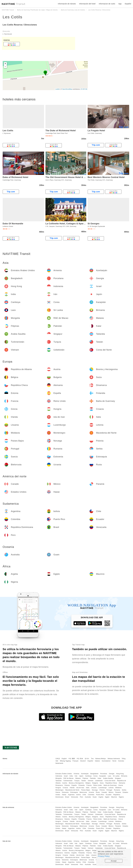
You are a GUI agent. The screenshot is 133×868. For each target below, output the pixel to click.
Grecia (121, 785)
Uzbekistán (99, 781)
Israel (66, 776)
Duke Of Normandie (13, 224)
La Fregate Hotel (96, 131)
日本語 (58, 759)
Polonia (102, 790)
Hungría (58, 788)
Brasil (67, 797)
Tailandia (59, 781)
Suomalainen (106, 761)
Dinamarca (59, 785)
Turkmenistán (68, 781)
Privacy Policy (104, 856)
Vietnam (91, 781)
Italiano (98, 761)
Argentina (71, 795)
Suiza (102, 783)
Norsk (114, 761)
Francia (89, 785)
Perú (81, 797)
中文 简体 (80, 759)
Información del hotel (87, 4)
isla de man (80, 788)
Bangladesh (94, 774)
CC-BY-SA (84, 89)
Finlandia (82, 785)
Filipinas (85, 778)
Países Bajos (86, 790)
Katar (99, 778)
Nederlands (59, 763)
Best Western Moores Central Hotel (106, 177)
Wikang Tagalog (65, 761)
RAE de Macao (68, 778)
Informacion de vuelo (107, 4)
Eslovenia (65, 792)
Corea (95, 776)
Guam (95, 797)
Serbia (124, 790)
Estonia (67, 785)
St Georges (94, 224)
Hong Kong (120, 774)
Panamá (118, 792)
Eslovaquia (74, 792)
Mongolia (59, 778)
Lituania (94, 788)
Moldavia (118, 788)
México (111, 792)
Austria (65, 783)
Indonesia (59, 776)
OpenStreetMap (67, 89)
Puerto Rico (100, 795)
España (74, 785)
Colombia (91, 795)
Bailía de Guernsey (110, 785)
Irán (76, 776)
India (71, 776)
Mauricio (114, 797)
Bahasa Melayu (101, 759)
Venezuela (75, 797)
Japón (81, 776)
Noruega (95, 790)
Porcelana (104, 774)
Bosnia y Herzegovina (76, 783)
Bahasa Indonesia (114, 759)
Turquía (77, 781)
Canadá (104, 792)
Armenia (76, 774)
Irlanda (72, 788)
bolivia (79, 795)
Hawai (64, 795)
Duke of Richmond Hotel (16, 177)
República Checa (111, 783)
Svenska (121, 761)
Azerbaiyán (85, 774)
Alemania (122, 783)
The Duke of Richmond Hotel (61, 131)
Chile (84, 795)
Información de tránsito (67, 4)
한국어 (87, 759)
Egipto (107, 797)
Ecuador (109, 795)
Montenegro (60, 790)
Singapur (118, 778)
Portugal (109, 790)
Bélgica (88, 783)
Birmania (124, 776)
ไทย (92, 759)
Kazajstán (103, 776)
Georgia (112, 774)
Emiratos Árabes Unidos (64, 774)
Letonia (111, 788)
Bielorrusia (83, 792)
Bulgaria (95, 783)
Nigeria (121, 797)
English (64, 759)
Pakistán (93, 778)
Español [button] (128, 4)
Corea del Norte (110, 781)
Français (76, 761)
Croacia (65, 788)
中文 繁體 (72, 759)
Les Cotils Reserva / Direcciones (20, 25)
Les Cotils (13, 17)
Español (90, 761)
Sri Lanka (116, 776)
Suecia (58, 792)
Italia (88, 788)
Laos (109, 776)
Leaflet (58, 89)
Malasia (78, 778)
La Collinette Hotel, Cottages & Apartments (68, 224)
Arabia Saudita (108, 778)
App (120, 4)
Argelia (101, 797)
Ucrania (91, 792)
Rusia (98, 792)
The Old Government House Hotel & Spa (67, 177)
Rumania (117, 790)
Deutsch (83, 761)
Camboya (88, 776)
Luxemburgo (103, 788)
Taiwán (84, 781)
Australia (88, 797)
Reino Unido (98, 785)
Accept (114, 861)
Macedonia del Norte (72, 790)
